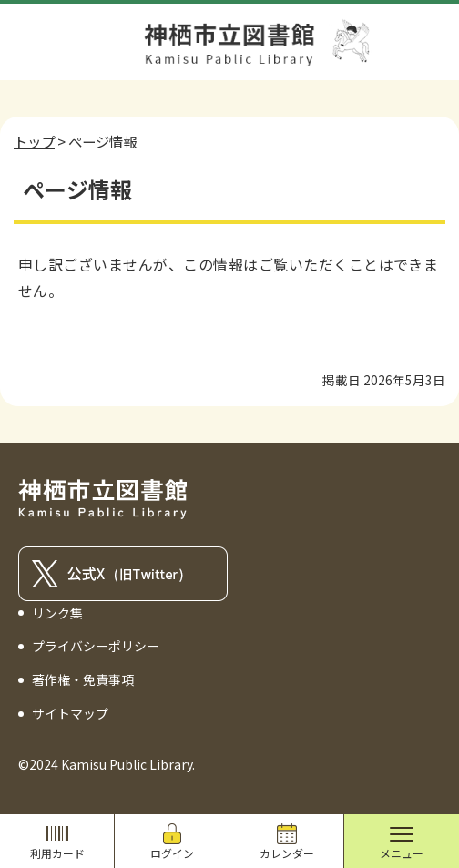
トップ (34, 141)
